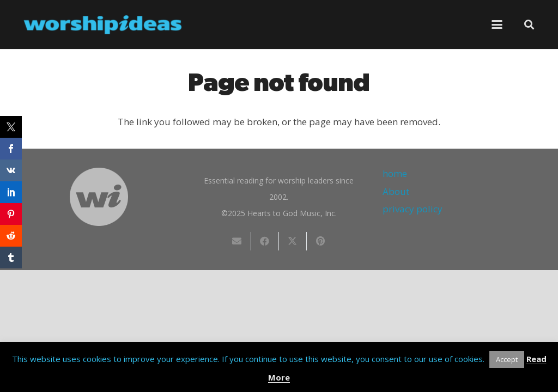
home (395, 173)
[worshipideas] (103, 25)
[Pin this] (321, 241)
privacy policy (413, 209)
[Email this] (237, 241)
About (396, 191)
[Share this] (265, 241)
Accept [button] (507, 359)
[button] (497, 24)
